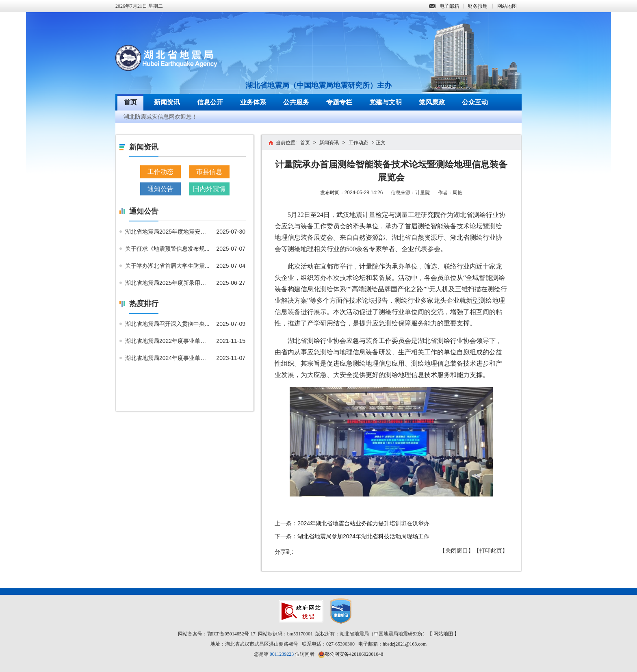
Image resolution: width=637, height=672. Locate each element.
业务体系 (253, 102)
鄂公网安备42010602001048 (354, 654)
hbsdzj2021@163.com (405, 644)
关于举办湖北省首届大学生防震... (167, 266)
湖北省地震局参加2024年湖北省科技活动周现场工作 (363, 536)
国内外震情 (209, 189)
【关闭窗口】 (457, 551)
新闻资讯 (167, 102)
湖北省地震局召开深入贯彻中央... (167, 324)
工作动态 (160, 172)
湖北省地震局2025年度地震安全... (168, 232)
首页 (130, 102)
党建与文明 (386, 102)
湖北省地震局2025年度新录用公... (168, 283)
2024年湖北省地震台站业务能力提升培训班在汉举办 (363, 523)
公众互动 (475, 102)
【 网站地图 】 (443, 634)
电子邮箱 (444, 6)
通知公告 (160, 189)
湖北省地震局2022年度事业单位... (168, 341)
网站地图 (507, 6)
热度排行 (144, 303)
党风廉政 (432, 102)
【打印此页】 (491, 551)
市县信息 (209, 172)
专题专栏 (339, 102)
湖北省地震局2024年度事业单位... (168, 358)
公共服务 (296, 102)
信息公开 (210, 102)
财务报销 (478, 6)
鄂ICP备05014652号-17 (231, 634)
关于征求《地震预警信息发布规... (167, 249)
